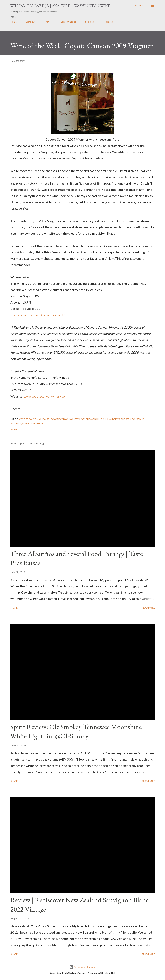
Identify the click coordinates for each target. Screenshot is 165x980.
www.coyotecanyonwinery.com (46, 396)
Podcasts (108, 22)
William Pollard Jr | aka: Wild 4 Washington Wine (60, 6)
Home (14, 22)
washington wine (33, 423)
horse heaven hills (91, 419)
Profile (48, 22)
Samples (89, 22)
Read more (148, 608)
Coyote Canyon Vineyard (34, 419)
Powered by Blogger (83, 967)
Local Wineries (68, 22)
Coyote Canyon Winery (65, 419)
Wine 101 (31, 22)
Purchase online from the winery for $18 (39, 315)
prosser (126, 419)
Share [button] (14, 429)
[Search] (139, 6)
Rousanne (138, 419)
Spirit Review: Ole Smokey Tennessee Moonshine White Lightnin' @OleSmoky (76, 731)
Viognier (16, 423)
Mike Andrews (112, 419)
